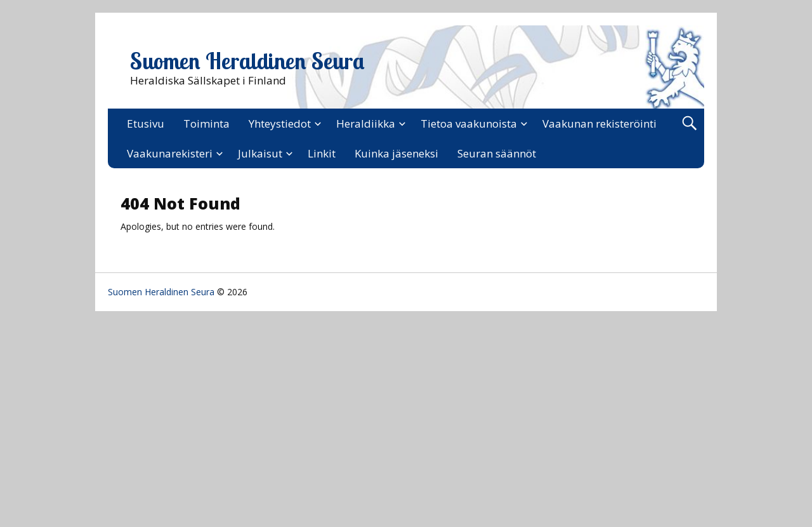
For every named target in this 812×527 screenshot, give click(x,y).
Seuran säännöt (497, 153)
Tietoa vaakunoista (469, 123)
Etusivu (146, 123)
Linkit (322, 153)
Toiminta (206, 123)
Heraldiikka (366, 123)
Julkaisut (260, 153)
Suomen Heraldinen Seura (247, 61)
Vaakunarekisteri (170, 153)
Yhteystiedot (280, 123)
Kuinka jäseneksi (396, 153)
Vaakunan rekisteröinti (599, 123)
